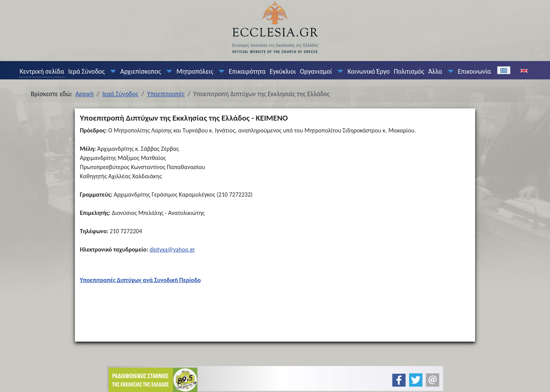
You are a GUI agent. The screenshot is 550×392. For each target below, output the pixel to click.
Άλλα (435, 71)
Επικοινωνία (474, 71)
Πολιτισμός (409, 71)
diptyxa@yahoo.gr (172, 249)
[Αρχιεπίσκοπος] (168, 71)
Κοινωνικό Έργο (369, 71)
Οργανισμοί (316, 71)
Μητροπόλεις (195, 71)
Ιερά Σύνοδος (87, 71)
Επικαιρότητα (247, 71)
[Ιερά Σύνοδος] (112, 71)
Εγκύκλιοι (283, 71)
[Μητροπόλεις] (220, 71)
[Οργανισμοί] (339, 71)
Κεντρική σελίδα (42, 71)
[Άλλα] (449, 71)
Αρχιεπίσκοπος (141, 71)
